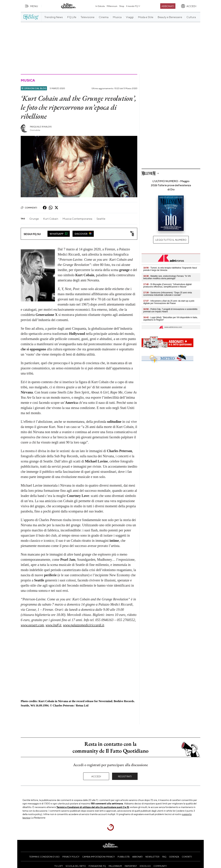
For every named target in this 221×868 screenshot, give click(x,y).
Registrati (125, 776)
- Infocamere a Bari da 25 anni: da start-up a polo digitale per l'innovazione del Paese (169, 302)
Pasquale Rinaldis (41, 127)
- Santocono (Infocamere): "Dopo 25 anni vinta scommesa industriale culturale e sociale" (168, 294)
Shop (122, 6)
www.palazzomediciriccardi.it (84, 625)
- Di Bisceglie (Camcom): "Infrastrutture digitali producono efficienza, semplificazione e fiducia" (167, 286)
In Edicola (100, 6)
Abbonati (168, 6)
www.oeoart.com (32, 625)
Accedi (96, 776)
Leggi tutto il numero (171, 240)
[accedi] (189, 6)
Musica (28, 80)
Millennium (112, 6)
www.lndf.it (53, 625)
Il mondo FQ (133, 6)
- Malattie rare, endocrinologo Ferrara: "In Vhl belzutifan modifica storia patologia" (167, 277)
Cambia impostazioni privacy (99, 857)
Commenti (29, 208)
